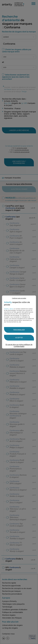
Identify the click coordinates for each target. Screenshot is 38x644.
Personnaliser (19, 330)
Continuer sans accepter (19, 298)
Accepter (19, 338)
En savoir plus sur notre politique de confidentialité (19, 346)
